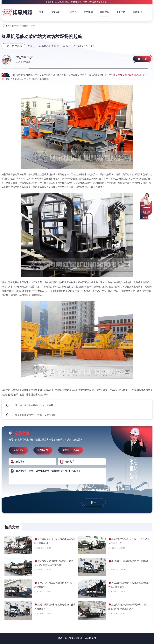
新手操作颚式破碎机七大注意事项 (37, 405)
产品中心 (72, 12)
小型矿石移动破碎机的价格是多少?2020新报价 (53, 585)
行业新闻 (25, 26)
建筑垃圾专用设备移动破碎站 (128, 75)
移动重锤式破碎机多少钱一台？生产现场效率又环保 (129, 541)
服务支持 (121, 12)
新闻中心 (105, 12)
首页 (42, 12)
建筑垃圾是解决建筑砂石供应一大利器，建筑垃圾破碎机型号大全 (54, 563)
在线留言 (144, 218)
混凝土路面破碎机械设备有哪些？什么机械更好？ (55, 607)
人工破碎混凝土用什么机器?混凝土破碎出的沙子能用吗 (128, 585)
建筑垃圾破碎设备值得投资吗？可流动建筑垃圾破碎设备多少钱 (129, 607)
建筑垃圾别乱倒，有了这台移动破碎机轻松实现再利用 (55, 541)
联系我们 (137, 12)
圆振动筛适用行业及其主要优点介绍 (38, 415)
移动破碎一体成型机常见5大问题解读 (128, 561)
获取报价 (142, 59)
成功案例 (88, 12)
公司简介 (56, 12)
